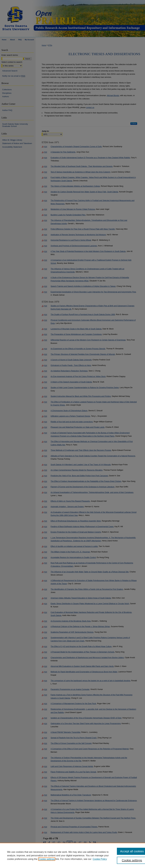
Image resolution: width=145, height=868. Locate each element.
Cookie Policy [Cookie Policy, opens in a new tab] (100, 859)
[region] (72, 855)
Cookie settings (47, 859)
